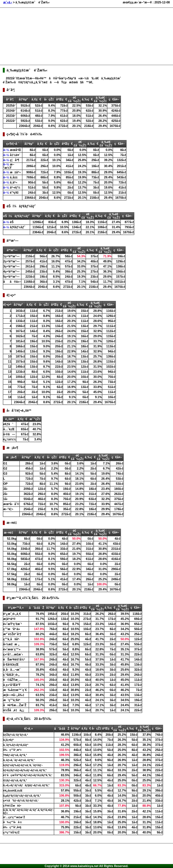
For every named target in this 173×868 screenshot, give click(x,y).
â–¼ (7, 150)
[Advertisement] (59, 36)
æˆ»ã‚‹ (8, 2)
